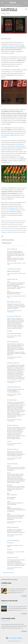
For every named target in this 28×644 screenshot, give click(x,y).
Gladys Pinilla (10, 387)
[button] (26, 9)
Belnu (9, 400)
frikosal (13, 3)
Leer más (24, 596)
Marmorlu (10, 342)
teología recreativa (6, 243)
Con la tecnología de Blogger (14, 638)
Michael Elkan (18, 641)
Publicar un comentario (8, 573)
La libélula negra (6, 583)
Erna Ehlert (10, 540)
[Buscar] (26, 3)
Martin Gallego (11, 302)
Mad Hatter (10, 363)
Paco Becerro (11, 316)
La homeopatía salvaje (8, 618)
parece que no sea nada (6, 230)
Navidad (14, 59)
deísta (3, 155)
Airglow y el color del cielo (9, 601)
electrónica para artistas (8, 240)
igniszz (9, 249)
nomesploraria (11, 269)
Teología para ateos (14, 208)
